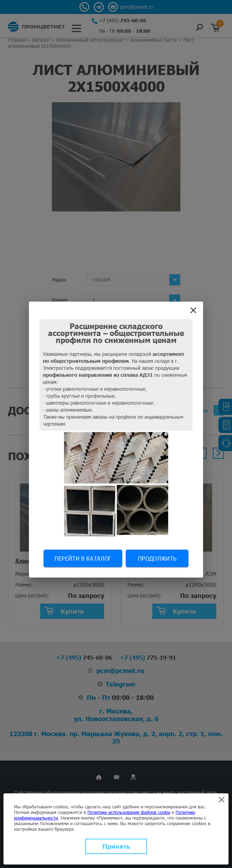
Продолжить (157, 558)
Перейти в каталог (83, 558)
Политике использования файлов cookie (129, 812)
